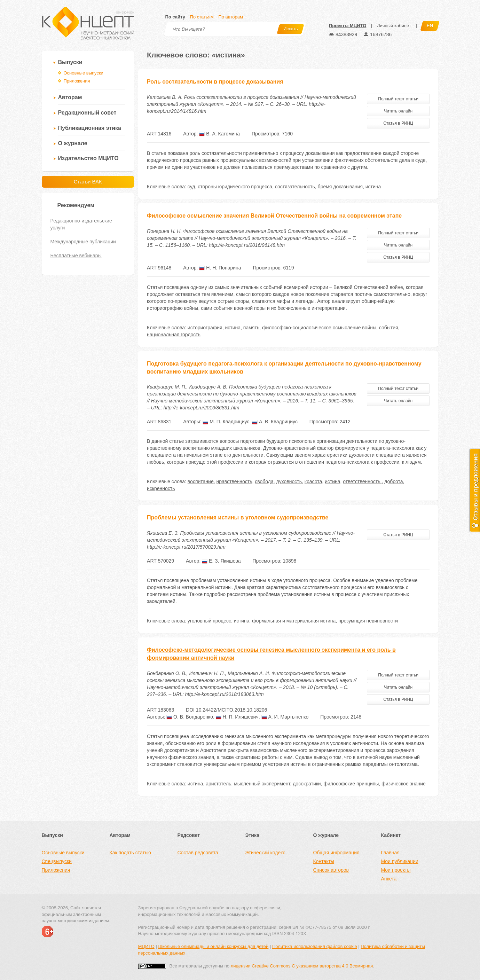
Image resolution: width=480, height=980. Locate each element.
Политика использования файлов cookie (315, 946)
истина (373, 187)
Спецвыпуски (57, 861)
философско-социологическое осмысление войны (319, 328)
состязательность (295, 187)
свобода (264, 481)
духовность (289, 481)
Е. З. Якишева (221, 561)
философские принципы (351, 784)
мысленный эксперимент (262, 784)
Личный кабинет (394, 26)
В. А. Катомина (219, 134)
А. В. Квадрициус (275, 422)
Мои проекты (396, 870)
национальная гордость (174, 335)
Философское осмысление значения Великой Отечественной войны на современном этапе (274, 216)
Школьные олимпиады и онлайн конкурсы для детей (213, 946)
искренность (161, 488)
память (251, 328)
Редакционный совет (87, 113)
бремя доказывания (340, 187)
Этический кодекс (265, 853)
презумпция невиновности (368, 621)
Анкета (389, 879)
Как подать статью (130, 853)
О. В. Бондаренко (190, 717)
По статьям (202, 17)
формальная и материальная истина (294, 621)
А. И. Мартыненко (285, 717)
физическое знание (404, 784)
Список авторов (331, 870)
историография (205, 328)
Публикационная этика (90, 128)
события (389, 328)
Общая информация (336, 853)
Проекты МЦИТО (348, 26)
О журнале (73, 143)
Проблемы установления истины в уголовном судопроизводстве (238, 518)
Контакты (324, 861)
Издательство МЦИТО (88, 158)
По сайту (175, 17)
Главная (390, 853)
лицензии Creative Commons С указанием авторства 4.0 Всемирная (302, 966)
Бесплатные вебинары (76, 256)
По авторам (230, 17)
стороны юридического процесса (235, 187)
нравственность (234, 481)
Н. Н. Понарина (220, 268)
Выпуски (70, 62)
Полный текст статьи (398, 99)
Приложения (77, 81)
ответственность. (362, 481)
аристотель (218, 784)
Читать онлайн (398, 111)
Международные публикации (83, 242)
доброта (394, 481)
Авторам (70, 97)
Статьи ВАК (88, 182)
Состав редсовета (198, 853)
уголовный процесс (209, 621)
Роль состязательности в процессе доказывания (215, 82)
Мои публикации (400, 861)
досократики (307, 784)
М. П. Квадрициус (226, 422)
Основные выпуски (84, 73)
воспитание (201, 481)
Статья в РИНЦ (398, 123)
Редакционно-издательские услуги (81, 224)
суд (191, 187)
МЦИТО (146, 946)
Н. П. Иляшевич (237, 717)
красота (313, 481)
